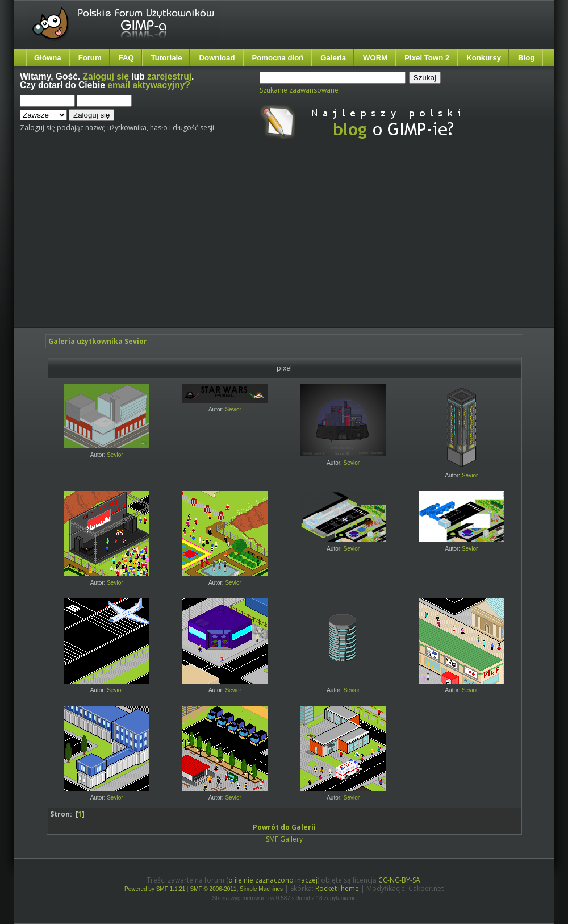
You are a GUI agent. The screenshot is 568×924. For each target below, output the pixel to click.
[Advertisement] (228, 243)
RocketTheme (337, 888)
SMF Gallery (284, 839)
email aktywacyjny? (149, 85)
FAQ (126, 58)
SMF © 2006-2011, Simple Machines (237, 889)
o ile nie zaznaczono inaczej (273, 880)
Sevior (115, 455)
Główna (48, 58)
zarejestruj (169, 76)
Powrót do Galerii (284, 827)
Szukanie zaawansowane (299, 90)
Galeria (333, 58)
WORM (375, 58)
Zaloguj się (106, 76)
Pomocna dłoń (278, 58)
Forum (90, 58)
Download (217, 58)
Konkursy (484, 58)
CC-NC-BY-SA (399, 880)
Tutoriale (167, 58)
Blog (526, 58)
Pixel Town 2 (427, 58)
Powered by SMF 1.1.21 (155, 889)
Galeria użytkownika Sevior (98, 341)
